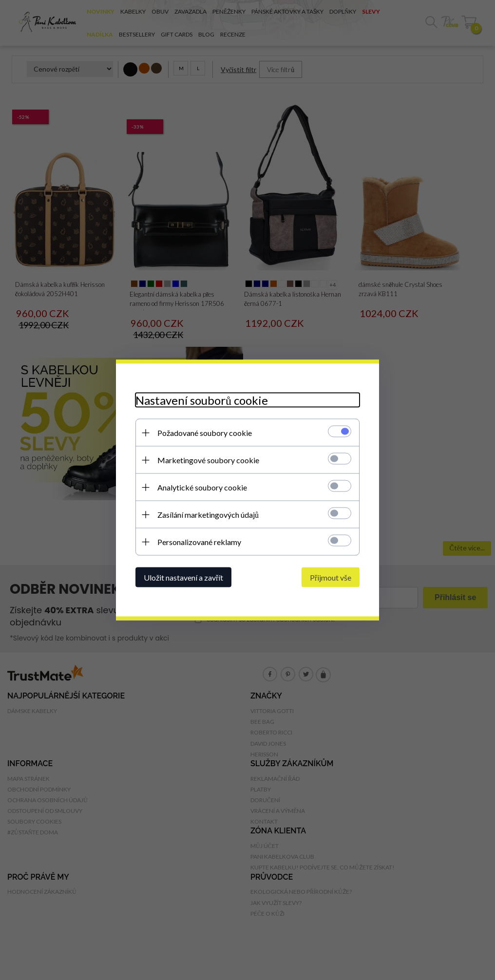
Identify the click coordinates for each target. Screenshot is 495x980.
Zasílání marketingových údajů (208, 515)
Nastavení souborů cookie (202, 400)
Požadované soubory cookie (205, 433)
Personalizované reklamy (199, 542)
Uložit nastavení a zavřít (183, 577)
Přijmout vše (331, 577)
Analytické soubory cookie (202, 487)
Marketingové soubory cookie (208, 460)
